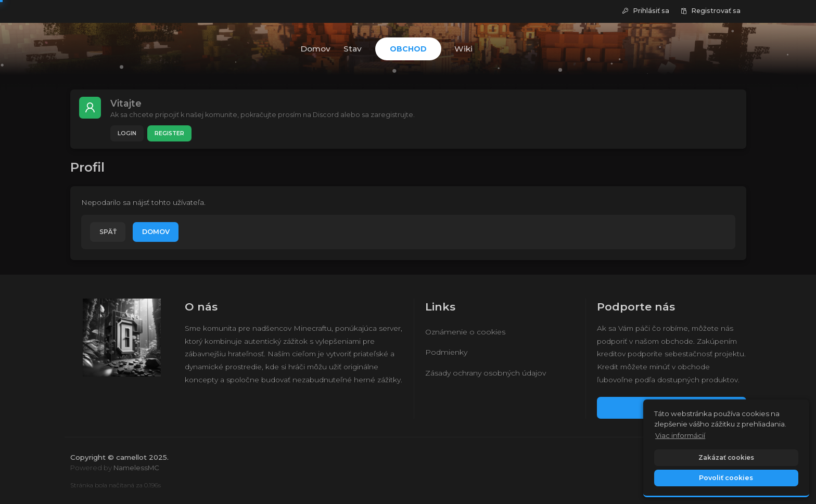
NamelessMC (136, 468)
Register (169, 133)
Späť (108, 232)
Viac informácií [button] (680, 435)
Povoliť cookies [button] (726, 478)
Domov (156, 232)
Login (127, 133)
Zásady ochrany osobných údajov (486, 373)
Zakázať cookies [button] (726, 457)
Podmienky (446, 352)
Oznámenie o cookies (465, 332)
